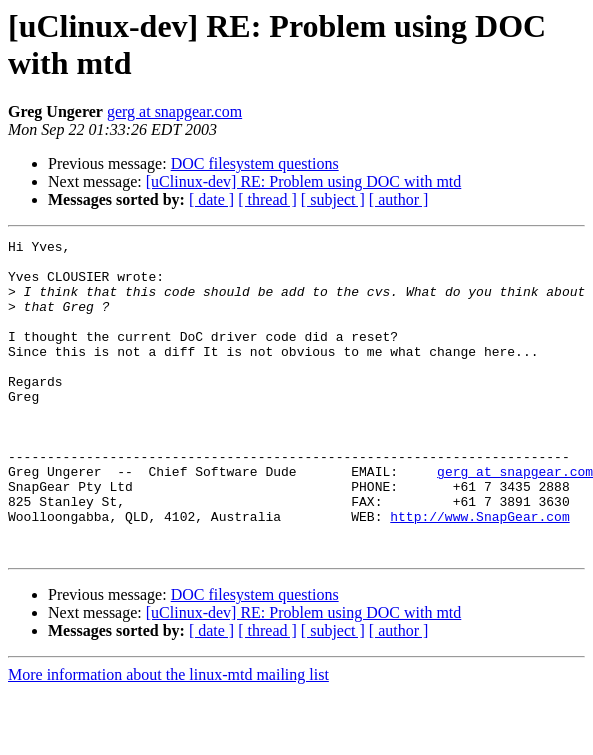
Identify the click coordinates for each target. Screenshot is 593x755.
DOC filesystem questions (255, 163)
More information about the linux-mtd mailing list (168, 737)
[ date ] (211, 199)
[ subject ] (333, 199)
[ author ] (399, 199)
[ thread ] (267, 199)
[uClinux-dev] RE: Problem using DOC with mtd (304, 181)
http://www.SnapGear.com (479, 573)
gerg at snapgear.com (174, 111)
